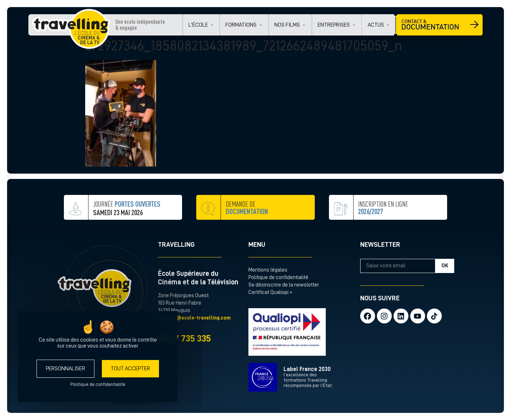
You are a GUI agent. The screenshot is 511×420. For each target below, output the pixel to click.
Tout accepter (130, 369)
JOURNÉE (127, 224)
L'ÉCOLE (198, 25)
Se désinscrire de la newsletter (284, 285)
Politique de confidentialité (278, 277)
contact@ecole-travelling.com (194, 318)
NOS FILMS (287, 25)
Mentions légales (268, 270)
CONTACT (439, 25)
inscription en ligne (383, 225)
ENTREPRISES (334, 25)
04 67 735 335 (184, 339)
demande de (247, 225)
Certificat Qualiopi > (270, 292)
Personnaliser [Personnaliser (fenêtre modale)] (65, 369)
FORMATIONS (241, 25)
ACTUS (376, 25)
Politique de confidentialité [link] (98, 384)
